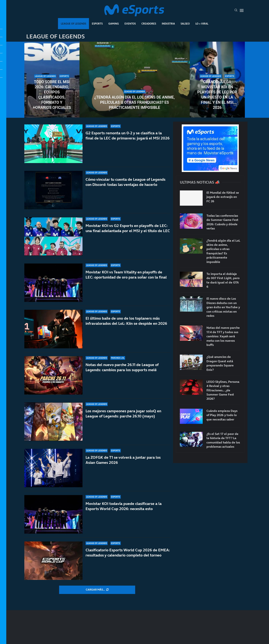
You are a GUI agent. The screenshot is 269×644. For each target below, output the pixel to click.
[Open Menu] (242, 10)
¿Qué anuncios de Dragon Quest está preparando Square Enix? (220, 363)
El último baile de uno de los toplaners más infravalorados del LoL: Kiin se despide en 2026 (126, 321)
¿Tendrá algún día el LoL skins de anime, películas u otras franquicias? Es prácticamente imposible (134, 102)
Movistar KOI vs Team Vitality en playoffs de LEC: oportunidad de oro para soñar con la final (126, 275)
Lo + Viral (202, 24)
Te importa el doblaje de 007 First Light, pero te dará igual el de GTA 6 (223, 280)
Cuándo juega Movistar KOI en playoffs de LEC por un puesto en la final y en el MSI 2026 (217, 95)
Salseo (185, 24)
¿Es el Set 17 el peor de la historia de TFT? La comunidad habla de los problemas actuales (223, 440)
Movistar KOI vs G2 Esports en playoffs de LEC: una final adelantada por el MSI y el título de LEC (128, 228)
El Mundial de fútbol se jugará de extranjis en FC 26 (223, 197)
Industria (168, 24)
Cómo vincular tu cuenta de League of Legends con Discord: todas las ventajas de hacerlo (125, 182)
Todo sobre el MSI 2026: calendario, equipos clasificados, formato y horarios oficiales (52, 95)
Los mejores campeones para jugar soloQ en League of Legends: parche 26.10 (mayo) (123, 414)
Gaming (114, 24)
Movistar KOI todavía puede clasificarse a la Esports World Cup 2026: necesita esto (124, 506)
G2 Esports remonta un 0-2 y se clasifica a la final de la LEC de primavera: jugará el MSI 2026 (128, 136)
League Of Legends (73, 24)
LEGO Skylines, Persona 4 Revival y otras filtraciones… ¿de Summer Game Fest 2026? (223, 390)
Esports (97, 24)
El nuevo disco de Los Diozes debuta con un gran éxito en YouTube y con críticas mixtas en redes (223, 307)
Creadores (149, 24)
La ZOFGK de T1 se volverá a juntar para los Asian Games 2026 (123, 460)
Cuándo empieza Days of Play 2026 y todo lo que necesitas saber (222, 415)
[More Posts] (97, 590)
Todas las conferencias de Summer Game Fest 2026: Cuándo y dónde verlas (222, 222)
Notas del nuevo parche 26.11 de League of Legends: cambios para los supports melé (122, 367)
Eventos (130, 24)
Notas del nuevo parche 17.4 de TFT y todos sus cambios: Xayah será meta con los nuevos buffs (223, 336)
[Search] (236, 10)
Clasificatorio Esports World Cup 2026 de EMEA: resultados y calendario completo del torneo (128, 553)
